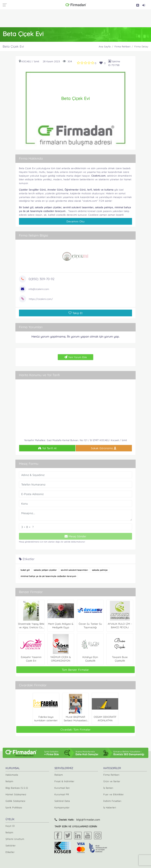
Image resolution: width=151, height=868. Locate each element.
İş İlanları (108, 788)
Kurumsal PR (62, 794)
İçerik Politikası (14, 807)
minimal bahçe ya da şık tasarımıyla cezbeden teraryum (48, 576)
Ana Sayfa (105, 46)
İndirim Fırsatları (112, 801)
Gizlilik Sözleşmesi (15, 801)
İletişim (9, 781)
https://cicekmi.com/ (41, 299)
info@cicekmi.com (39, 289)
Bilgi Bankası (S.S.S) (17, 788)
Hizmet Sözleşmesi (16, 794)
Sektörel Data (62, 801)
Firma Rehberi (122, 46)
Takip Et (75, 313)
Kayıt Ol (10, 826)
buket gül (25, 570)
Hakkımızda (12, 775)
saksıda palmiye (100, 570)
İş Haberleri (110, 807)
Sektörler (11, 845)
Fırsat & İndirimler (64, 781)
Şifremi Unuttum (15, 839)
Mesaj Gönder (75, 536)
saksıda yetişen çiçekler (45, 570)
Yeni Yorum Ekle (75, 357)
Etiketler (10, 852)
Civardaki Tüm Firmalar (75, 729)
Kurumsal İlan (62, 788)
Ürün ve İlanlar (112, 781)
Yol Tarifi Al (47, 448)
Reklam (59, 775)
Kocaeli (26, 61)
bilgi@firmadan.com (88, 820)
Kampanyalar (62, 807)
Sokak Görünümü (104, 448)
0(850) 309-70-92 (41, 279)
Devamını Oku (75, 221)
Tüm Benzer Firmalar (75, 670)
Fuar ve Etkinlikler (114, 794)
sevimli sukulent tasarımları (74, 570)
